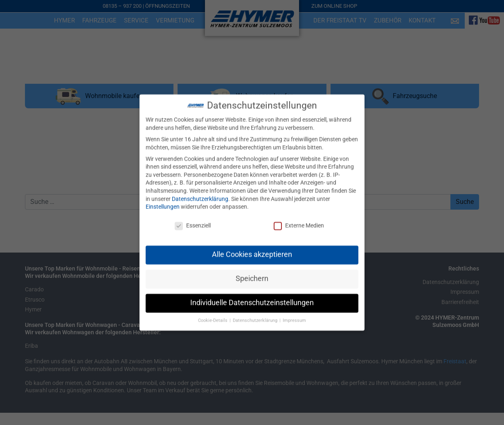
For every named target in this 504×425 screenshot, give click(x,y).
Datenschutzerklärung (200, 193)
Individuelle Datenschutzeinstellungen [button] (252, 297)
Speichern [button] (252, 273)
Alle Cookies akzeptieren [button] (252, 249)
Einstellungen (163, 201)
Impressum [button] (294, 315)
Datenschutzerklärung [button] (256, 315)
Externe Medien (299, 220)
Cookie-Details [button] (213, 315)
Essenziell (193, 220)
